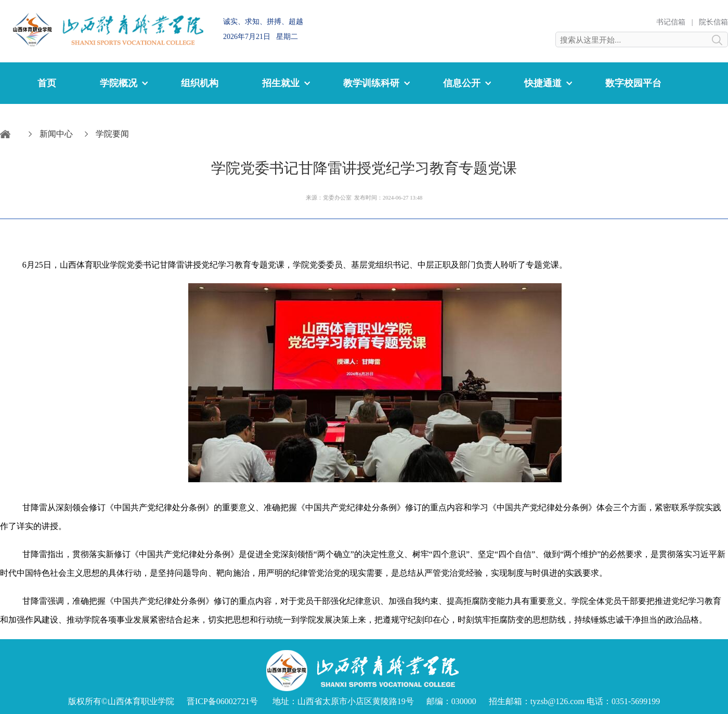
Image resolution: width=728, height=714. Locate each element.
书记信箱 (671, 22)
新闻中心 (56, 134)
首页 (47, 83)
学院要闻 (112, 134)
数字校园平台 (633, 83)
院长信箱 (713, 22)
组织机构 (200, 83)
